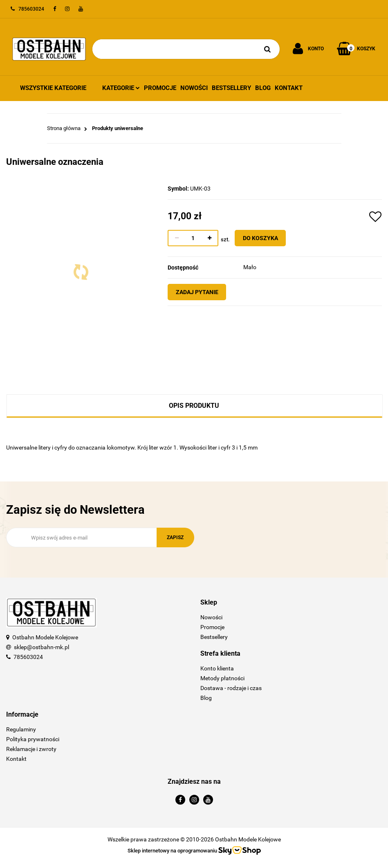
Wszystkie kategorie (53, 88)
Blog (263, 88)
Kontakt (289, 88)
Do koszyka (265, 238)
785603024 (28, 657)
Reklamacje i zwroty (31, 749)
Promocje (160, 88)
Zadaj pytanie (202, 292)
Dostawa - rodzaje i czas (231, 688)
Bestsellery (231, 88)
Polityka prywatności (33, 739)
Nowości (194, 88)
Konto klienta (217, 668)
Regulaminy (21, 729)
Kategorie (121, 88)
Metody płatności (222, 678)
